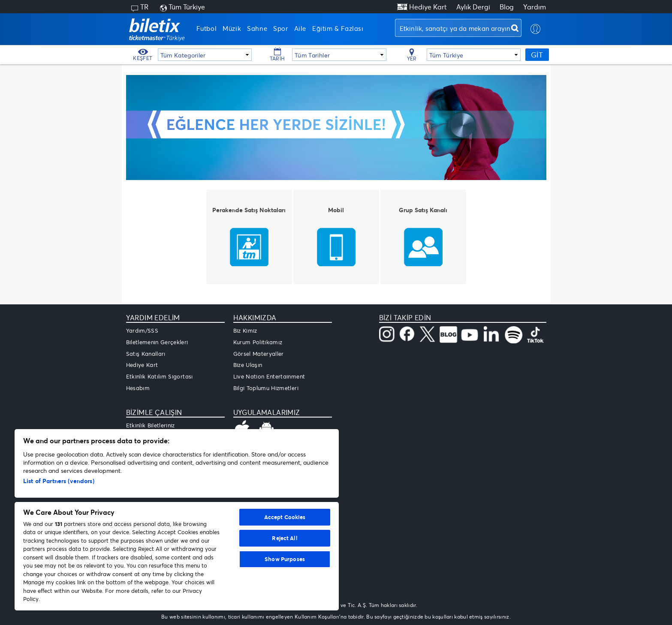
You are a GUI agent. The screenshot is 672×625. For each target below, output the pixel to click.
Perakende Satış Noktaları (249, 210)
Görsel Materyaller (259, 354)
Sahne (257, 28)
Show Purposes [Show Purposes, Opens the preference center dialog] (285, 559)
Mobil (336, 210)
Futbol (207, 28)
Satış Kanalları (146, 354)
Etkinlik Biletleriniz (151, 425)
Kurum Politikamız (258, 342)
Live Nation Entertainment (269, 376)
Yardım (535, 7)
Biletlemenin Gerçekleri (157, 342)
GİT (537, 55)
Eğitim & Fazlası (338, 28)
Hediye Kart (428, 7)
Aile (300, 28)
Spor (280, 28)
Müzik (232, 28)
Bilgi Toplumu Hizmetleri (266, 388)
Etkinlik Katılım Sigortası (160, 376)
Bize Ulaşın (248, 365)
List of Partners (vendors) (59, 481)
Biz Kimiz (245, 331)
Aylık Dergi (473, 7)
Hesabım (138, 388)
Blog (507, 7)
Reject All (285, 538)
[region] (177, 520)
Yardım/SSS (142, 331)
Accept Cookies (285, 517)
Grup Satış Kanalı (423, 210)
